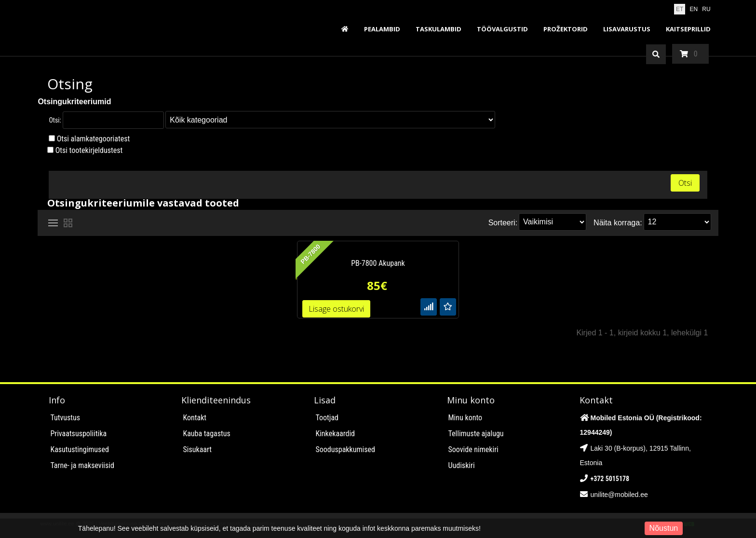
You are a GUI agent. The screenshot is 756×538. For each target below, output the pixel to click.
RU (706, 9)
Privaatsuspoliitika (78, 434)
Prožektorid (566, 29)
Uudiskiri (462, 465)
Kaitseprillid (688, 29)
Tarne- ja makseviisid (82, 465)
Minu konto (466, 418)
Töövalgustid (502, 29)
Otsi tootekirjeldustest (89, 150)
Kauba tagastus (206, 434)
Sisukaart (197, 449)
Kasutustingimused (79, 449)
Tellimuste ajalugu (476, 434)
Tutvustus (65, 418)
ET (680, 9)
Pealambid (382, 29)
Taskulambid (439, 29)
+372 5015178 (610, 479)
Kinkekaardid (335, 434)
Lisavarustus (627, 29)
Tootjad (327, 418)
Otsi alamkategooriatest (94, 139)
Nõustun (664, 528)
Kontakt (195, 418)
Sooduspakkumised (345, 449)
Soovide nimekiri (473, 449)
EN (694, 9)
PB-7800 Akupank (378, 263)
